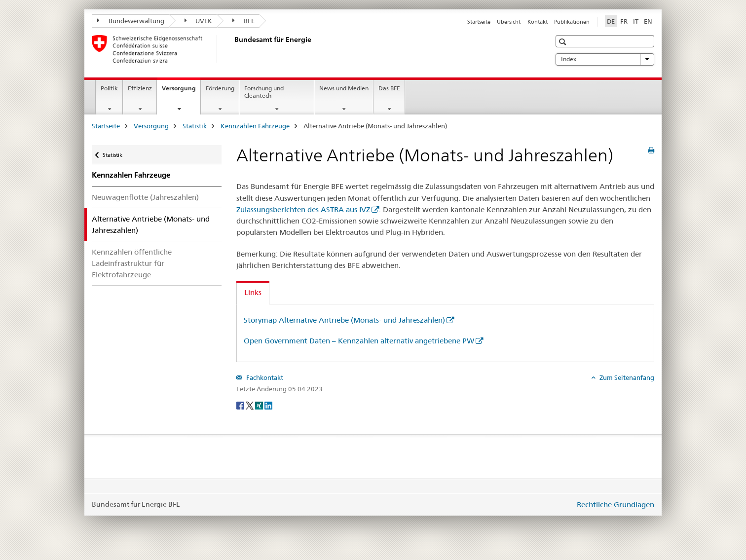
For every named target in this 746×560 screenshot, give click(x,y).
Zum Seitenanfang (626, 377)
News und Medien (344, 88)
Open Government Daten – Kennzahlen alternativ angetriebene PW (359, 341)
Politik (109, 88)
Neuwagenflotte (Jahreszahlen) (145, 197)
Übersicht (509, 22)
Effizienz (140, 88)
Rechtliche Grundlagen (615, 504)
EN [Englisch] (648, 21)
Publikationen (572, 22)
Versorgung (181, 91)
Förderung (220, 88)
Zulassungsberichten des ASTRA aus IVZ (303, 209)
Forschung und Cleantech (264, 92)
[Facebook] (241, 405)
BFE (243, 21)
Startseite (479, 22)
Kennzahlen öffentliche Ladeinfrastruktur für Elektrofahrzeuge (132, 263)
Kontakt (538, 22)
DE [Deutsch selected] (611, 21)
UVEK (199, 21)
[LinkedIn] (268, 405)
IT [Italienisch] (636, 21)
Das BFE (389, 88)
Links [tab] (253, 292)
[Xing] (260, 405)
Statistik (195, 126)
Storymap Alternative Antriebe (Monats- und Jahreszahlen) (344, 320)
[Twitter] (250, 405)
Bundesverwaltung (131, 21)
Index (605, 59)
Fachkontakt (264, 377)
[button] (564, 42)
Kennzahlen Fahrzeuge (255, 126)
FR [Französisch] (624, 21)
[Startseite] (232, 49)
